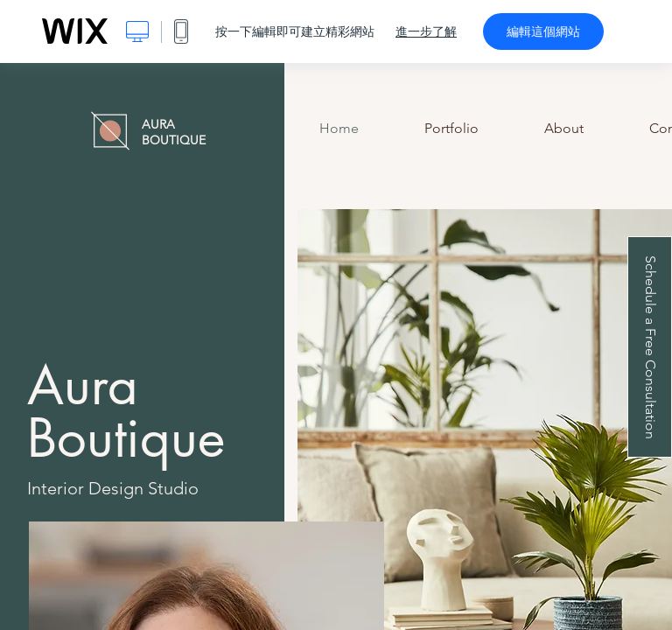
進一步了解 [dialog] (426, 31)
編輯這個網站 (543, 31)
